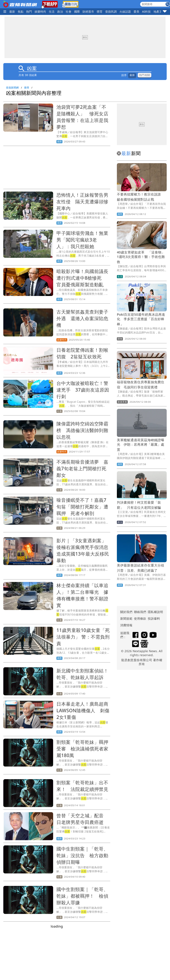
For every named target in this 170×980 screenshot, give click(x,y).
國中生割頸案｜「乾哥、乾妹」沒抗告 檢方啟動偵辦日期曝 (82, 855)
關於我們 (126, 612)
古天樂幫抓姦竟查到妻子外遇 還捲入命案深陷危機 (82, 318)
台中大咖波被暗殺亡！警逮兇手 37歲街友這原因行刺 (83, 390)
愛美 (137, 12)
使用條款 (140, 618)
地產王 (158, 12)
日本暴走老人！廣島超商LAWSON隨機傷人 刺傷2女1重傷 (83, 710)
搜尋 (27, 87)
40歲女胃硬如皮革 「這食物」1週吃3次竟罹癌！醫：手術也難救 (141, 257)
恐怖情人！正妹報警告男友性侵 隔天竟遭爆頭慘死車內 (82, 202)
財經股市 (88, 12)
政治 (60, 12)
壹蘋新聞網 (12, 87)
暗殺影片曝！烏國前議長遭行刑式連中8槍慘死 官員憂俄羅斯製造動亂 (82, 278)
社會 (69, 12)
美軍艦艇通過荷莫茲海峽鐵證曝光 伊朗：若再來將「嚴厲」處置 (141, 445)
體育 (100, 12)
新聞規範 (126, 618)
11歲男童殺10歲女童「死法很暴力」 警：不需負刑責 (83, 637)
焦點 (21, 12)
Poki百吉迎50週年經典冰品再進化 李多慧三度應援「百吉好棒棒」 (141, 319)
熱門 (29, 12)
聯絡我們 (140, 612)
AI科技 (147, 12)
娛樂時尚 (40, 12)
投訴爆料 (154, 618)
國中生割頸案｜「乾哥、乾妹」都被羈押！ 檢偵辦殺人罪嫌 (82, 896)
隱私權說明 (154, 612)
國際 (77, 12)
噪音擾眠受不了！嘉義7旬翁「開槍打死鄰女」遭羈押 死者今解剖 (82, 507)
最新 (12, 12)
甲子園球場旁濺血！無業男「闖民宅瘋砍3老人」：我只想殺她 (82, 240)
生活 (52, 12)
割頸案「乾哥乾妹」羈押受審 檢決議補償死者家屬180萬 (82, 749)
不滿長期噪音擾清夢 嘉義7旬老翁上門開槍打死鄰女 (82, 468)
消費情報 (126, 625)
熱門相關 (145, 75)
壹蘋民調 (111, 12)
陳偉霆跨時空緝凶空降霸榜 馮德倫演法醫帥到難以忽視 (82, 430)
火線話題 (125, 12)
